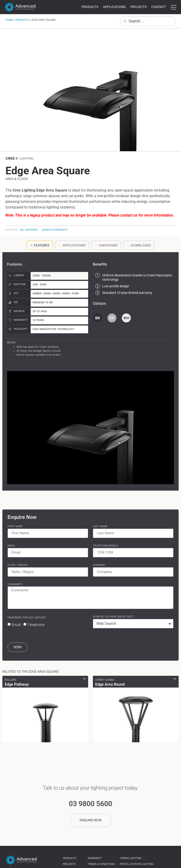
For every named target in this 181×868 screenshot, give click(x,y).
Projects (138, 7)
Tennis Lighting (131, 859)
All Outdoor (29, 230)
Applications (114, 7)
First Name (15, 526)
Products (90, 7)
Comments (15, 584)
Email (11, 546)
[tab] (40, 245)
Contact (159, 7)
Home (9, 20)
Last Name (100, 526)
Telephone (36, 625)
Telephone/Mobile (105, 546)
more (173, 8)
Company (99, 565)
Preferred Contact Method (27, 618)
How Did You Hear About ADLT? (113, 617)
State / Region (17, 565)
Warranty (95, 859)
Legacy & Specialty (55, 230)
